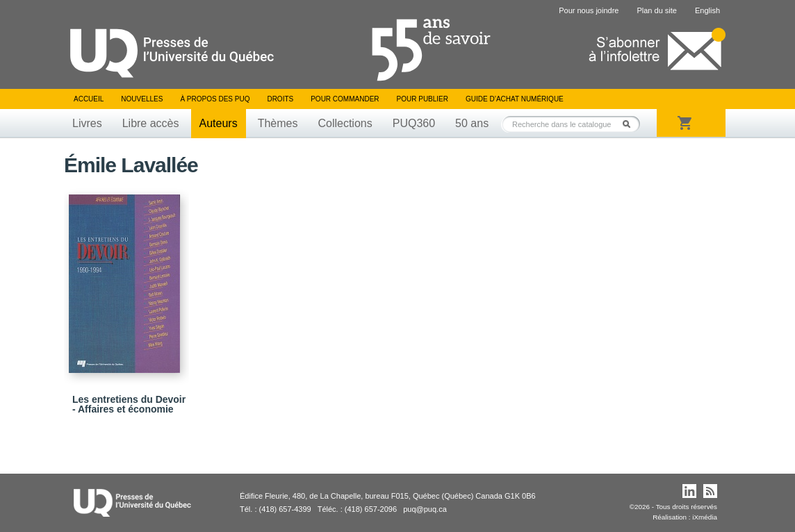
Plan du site (656, 10)
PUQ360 (414, 123)
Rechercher (630, 124)
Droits (280, 99)
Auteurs (219, 123)
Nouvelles (142, 99)
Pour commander (345, 99)
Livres (87, 123)
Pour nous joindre (589, 10)
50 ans (472, 123)
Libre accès (151, 123)
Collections (345, 123)
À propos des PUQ (215, 99)
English (707, 10)
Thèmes (278, 123)
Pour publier (423, 99)
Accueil (89, 99)
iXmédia (705, 517)
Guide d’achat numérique (515, 99)
